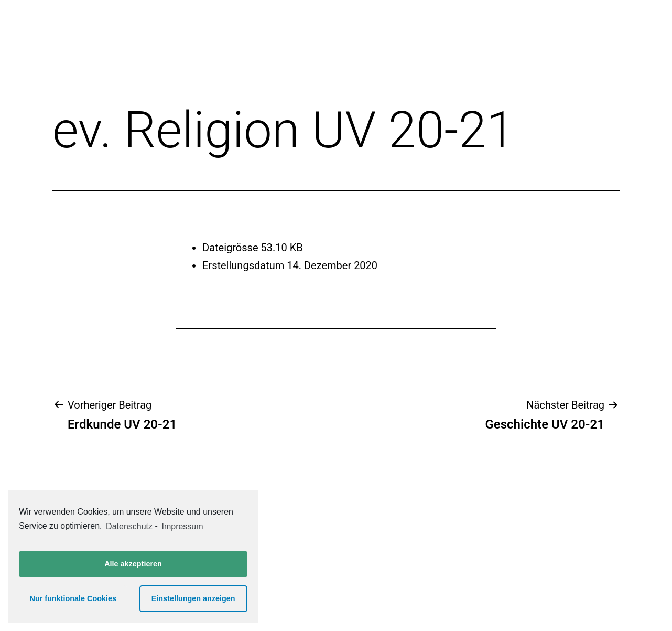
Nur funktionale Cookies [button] (73, 598)
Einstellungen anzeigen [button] (193, 598)
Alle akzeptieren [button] (133, 564)
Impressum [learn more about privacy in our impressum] (182, 526)
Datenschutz (129, 526)
